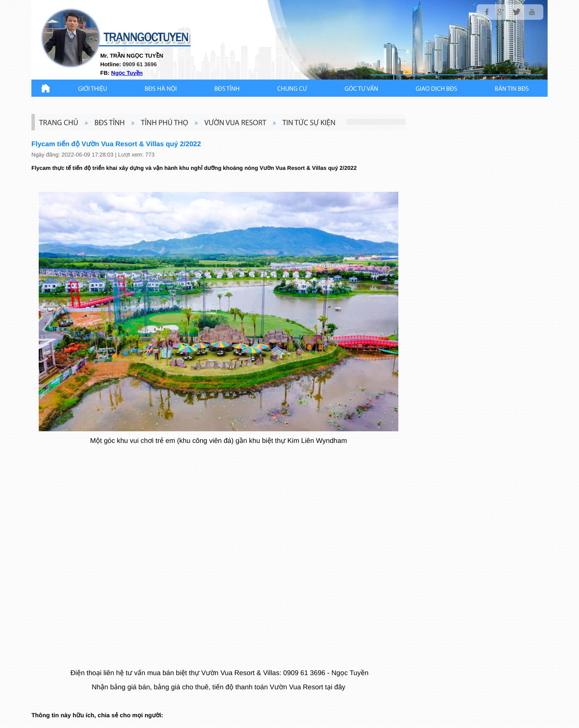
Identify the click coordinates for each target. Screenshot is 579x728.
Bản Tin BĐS (512, 89)
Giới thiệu (93, 89)
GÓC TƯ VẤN (361, 89)
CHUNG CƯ (292, 89)
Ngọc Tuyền (127, 73)
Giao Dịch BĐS (436, 89)
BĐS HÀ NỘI (161, 89)
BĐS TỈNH (227, 89)
